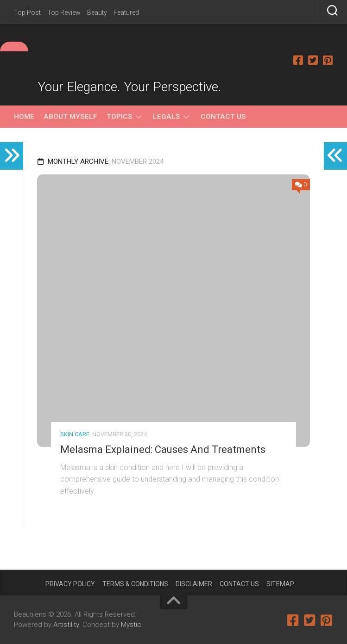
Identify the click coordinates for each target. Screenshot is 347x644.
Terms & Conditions (135, 584)
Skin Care (75, 434)
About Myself (70, 117)
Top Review (64, 12)
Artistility (66, 625)
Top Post (27, 12)
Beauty (97, 12)
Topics (120, 117)
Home (24, 117)
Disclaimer (194, 584)
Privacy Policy (70, 584)
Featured (126, 12)
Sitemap (280, 584)
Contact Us (223, 117)
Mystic (131, 625)
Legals (167, 117)
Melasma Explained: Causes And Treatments (163, 449)
